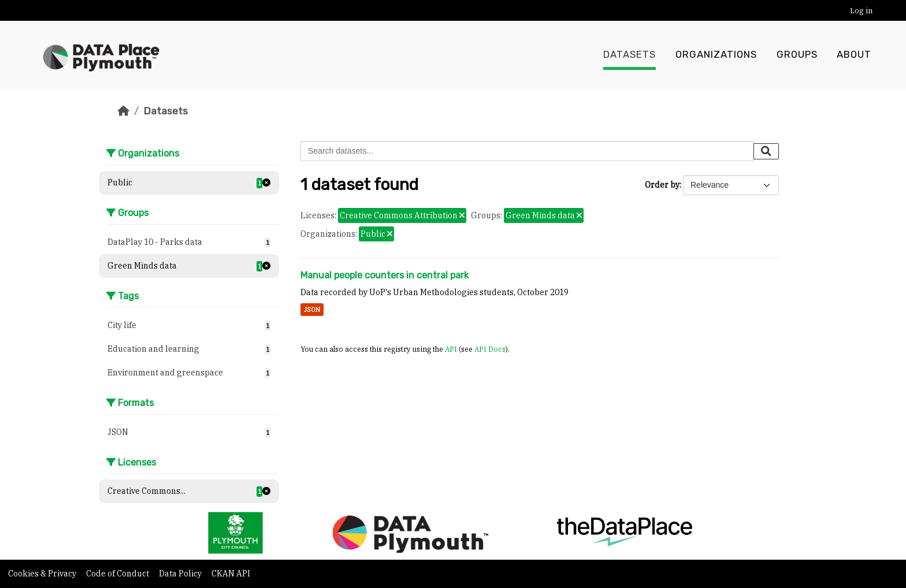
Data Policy (181, 574)
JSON (312, 310)
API (451, 349)
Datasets (630, 55)
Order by (662, 185)
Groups (797, 55)
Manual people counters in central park (385, 275)
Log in (861, 11)
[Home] (124, 111)
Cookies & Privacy (43, 574)
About (854, 55)
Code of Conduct (118, 574)
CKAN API (231, 574)
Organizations (716, 55)
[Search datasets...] (527, 151)
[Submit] (766, 151)
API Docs (490, 349)
